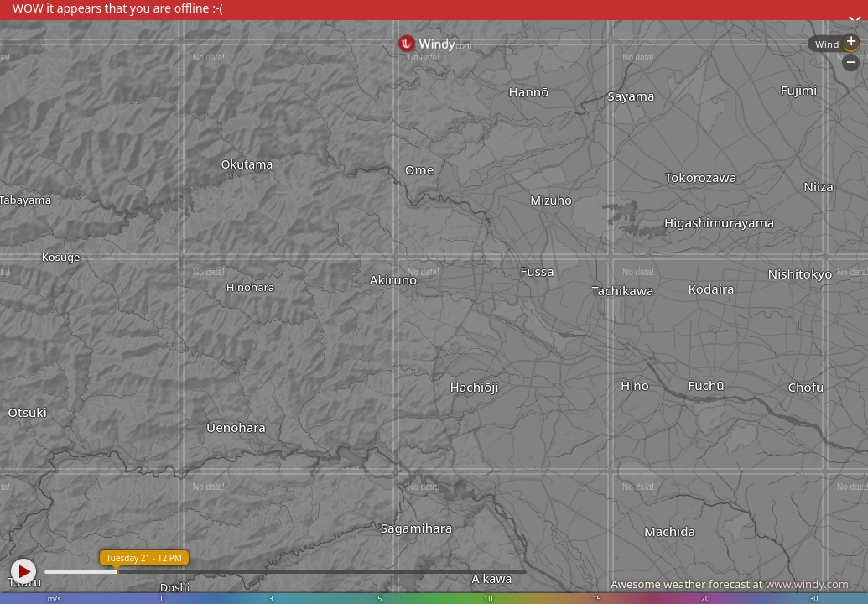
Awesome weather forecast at (730, 584)
